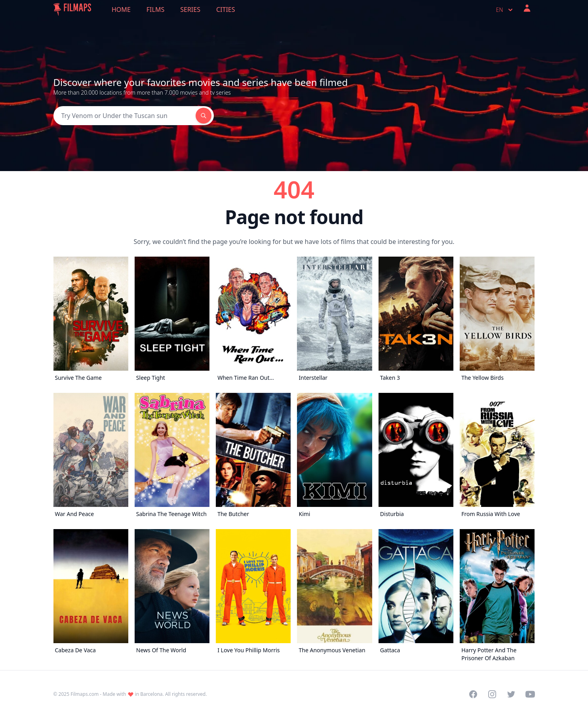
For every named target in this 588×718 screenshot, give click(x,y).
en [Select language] (505, 10)
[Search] (125, 116)
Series (190, 10)
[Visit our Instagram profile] (492, 694)
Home (121, 10)
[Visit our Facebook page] (473, 694)
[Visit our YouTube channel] (530, 694)
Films (155, 10)
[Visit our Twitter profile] (511, 694)
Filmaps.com (85, 694)
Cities (226, 10)
